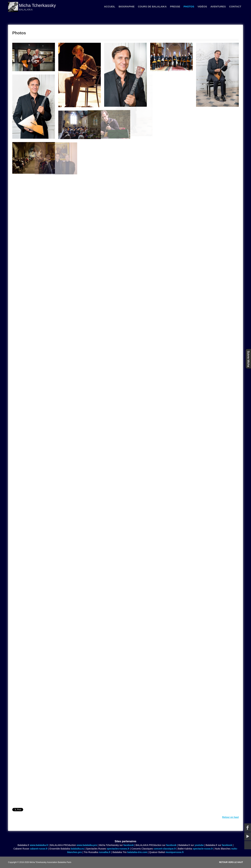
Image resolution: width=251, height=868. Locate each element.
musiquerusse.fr (175, 852)
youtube (199, 845)
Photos (189, 6)
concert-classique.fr (165, 849)
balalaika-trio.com (137, 852)
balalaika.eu (77, 849)
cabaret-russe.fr (39, 849)
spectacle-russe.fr (203, 849)
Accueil (110, 6)
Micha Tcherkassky (37, 5)
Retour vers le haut (231, 862)
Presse (175, 6)
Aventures (218, 6)
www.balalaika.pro (87, 845)
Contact (235, 6)
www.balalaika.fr (39, 845)
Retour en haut (230, 817)
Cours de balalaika (152, 6)
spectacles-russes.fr (118, 849)
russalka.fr (105, 852)
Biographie (127, 6)
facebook (129, 845)
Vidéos (202, 6)
